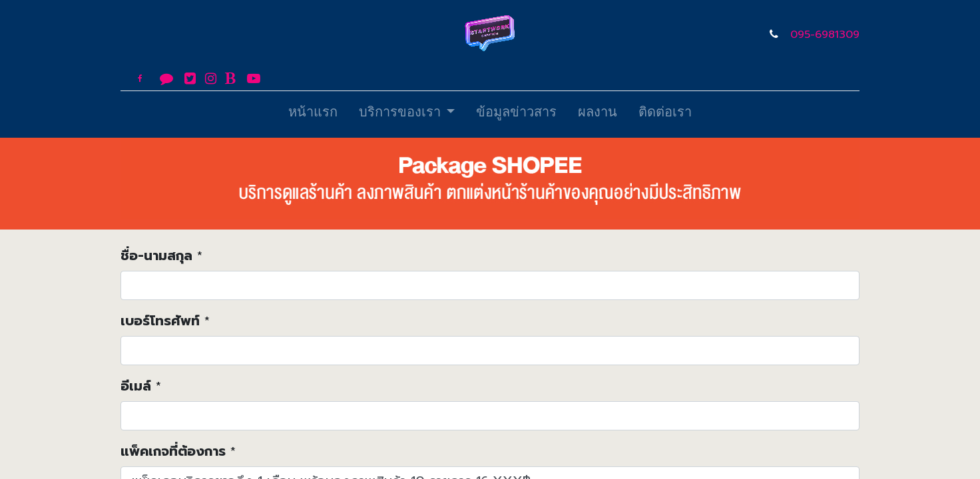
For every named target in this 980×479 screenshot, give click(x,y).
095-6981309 (825, 35)
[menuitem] (313, 114)
